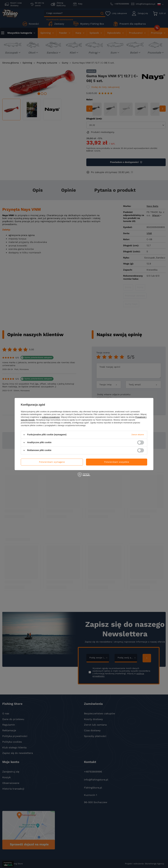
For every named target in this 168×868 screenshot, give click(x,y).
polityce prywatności (51, 417)
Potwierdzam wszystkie (117, 462)
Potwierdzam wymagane (52, 462)
